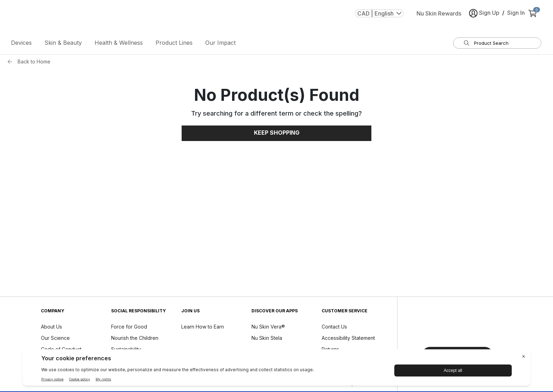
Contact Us (334, 328)
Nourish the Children (135, 339)
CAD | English (379, 17)
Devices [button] (21, 44)
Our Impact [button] (220, 44)
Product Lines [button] (174, 44)
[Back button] (12, 63)
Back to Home (34, 63)
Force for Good (129, 328)
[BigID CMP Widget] (276, 369)
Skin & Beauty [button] (63, 44)
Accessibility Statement (348, 339)
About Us (51, 328)
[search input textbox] (502, 44)
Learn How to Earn (203, 328)
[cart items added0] (534, 17)
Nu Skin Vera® (268, 328)
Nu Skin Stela (267, 339)
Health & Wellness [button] (119, 44)
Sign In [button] (516, 17)
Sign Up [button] (484, 17)
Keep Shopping (277, 134)
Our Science (55, 339)
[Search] (467, 44)
